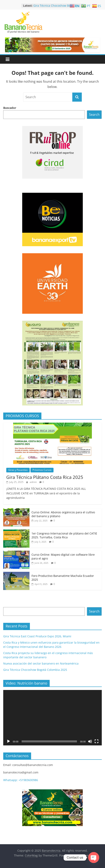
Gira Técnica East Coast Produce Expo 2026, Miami (37, 636)
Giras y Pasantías (18, 470)
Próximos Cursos (42, 470)
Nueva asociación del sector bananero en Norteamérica (41, 663)
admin (34, 482)
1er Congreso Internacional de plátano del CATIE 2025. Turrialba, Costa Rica (64, 535)
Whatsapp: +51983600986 (21, 780)
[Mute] (90, 741)
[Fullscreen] (97, 741)
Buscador (10, 108)
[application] (53, 718)
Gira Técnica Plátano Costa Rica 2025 (45, 477)
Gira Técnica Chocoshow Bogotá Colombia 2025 (35, 670)
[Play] (8, 741)
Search (94, 115)
